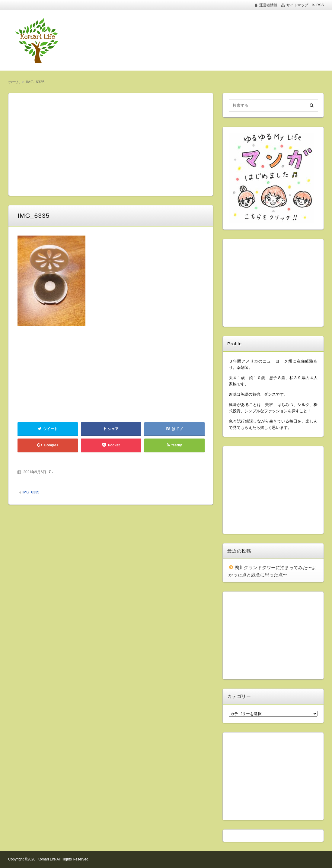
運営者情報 (268, 5)
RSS (320, 5)
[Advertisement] (205, 40)
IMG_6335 (31, 492)
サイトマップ (297, 5)
